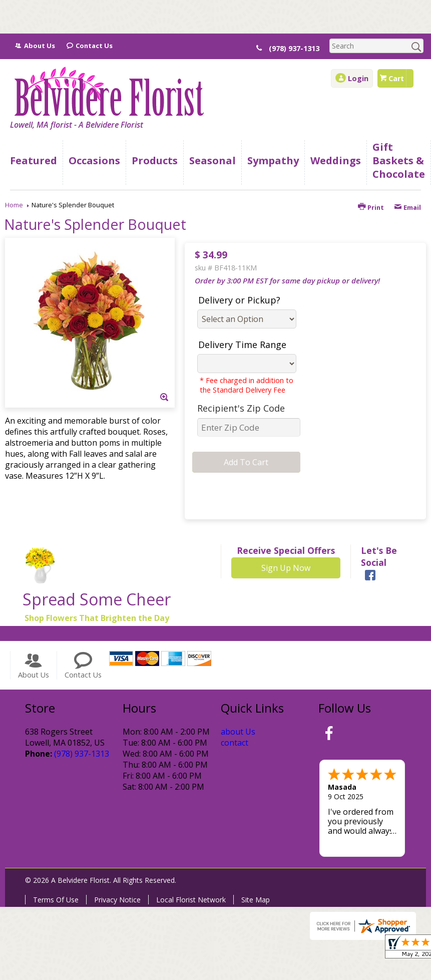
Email (407, 207)
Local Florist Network (191, 900)
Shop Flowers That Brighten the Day (97, 618)
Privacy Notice (117, 900)
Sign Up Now (286, 568)
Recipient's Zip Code (241, 408)
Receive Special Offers (286, 550)
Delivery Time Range (242, 345)
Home (14, 205)
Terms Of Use (56, 900)
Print (371, 207)
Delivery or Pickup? (239, 300)
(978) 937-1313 (294, 48)
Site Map (256, 900)
